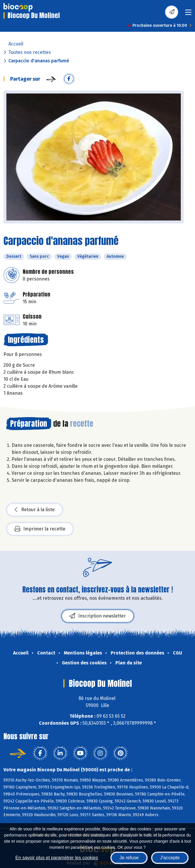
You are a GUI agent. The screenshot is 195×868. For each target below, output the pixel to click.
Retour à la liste (35, 510)
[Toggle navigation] (188, 14)
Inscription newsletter (98, 616)
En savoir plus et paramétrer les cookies (57, 858)
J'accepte (170, 858)
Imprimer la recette (40, 529)
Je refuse (129, 858)
